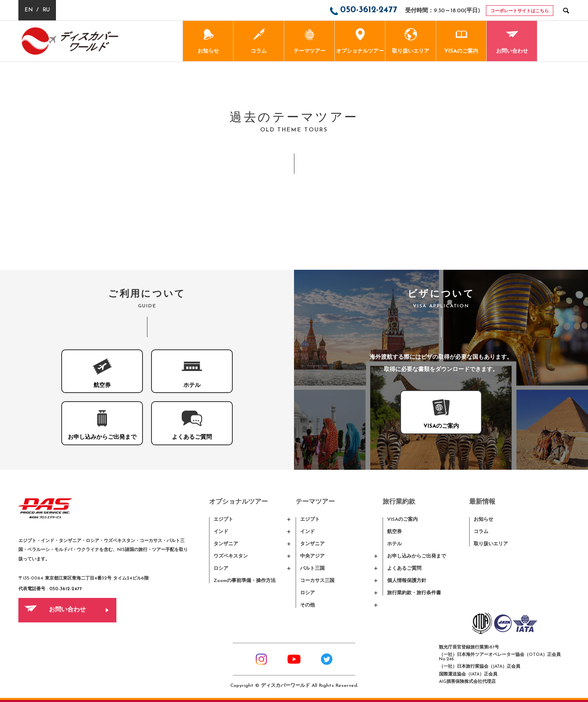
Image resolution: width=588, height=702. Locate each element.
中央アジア (312, 556)
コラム (259, 41)
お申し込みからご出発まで (416, 556)
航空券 (394, 532)
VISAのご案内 (461, 41)
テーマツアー (310, 41)
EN (29, 10)
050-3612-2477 (66, 589)
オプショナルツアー (360, 41)
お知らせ (208, 41)
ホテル (394, 544)
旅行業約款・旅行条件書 (414, 593)
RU (46, 10)
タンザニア (226, 544)
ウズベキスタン (231, 556)
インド (221, 532)
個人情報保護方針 (407, 581)
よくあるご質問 (404, 569)
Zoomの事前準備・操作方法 (245, 581)
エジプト (223, 520)
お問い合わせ (512, 41)
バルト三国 (312, 569)
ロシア (221, 569)
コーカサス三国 (317, 581)
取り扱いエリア (411, 41)
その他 (307, 605)
